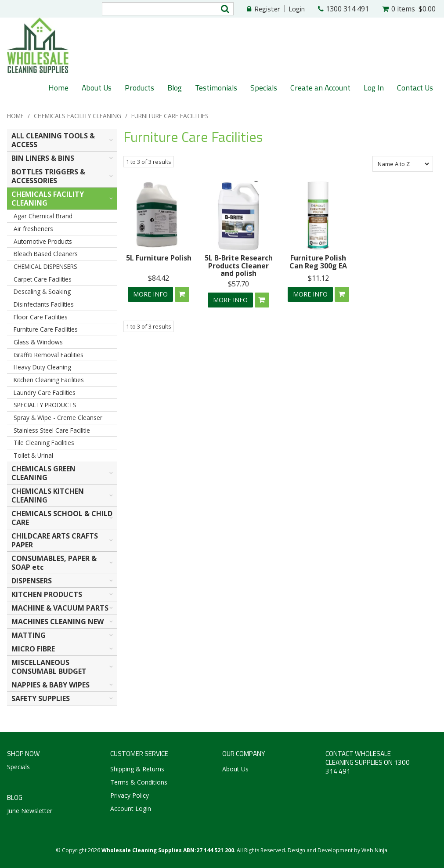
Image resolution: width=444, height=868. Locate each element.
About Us (97, 88)
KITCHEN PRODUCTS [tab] (47, 594)
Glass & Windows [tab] (38, 342)
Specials (264, 88)
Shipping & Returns (137, 769)
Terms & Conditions (139, 782)
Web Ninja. (375, 850)
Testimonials (216, 88)
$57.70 (238, 284)
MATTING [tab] (29, 635)
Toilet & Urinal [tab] (33, 455)
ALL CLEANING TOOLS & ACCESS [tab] (53, 140)
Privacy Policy (130, 795)
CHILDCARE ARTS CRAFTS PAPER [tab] (55, 540)
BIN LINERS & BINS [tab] (43, 158)
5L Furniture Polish (159, 258)
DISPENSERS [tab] (32, 581)
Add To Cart (182, 294)
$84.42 (159, 278)
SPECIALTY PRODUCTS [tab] (45, 405)
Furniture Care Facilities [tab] (46, 329)
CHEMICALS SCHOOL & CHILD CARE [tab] (62, 518)
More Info (150, 294)
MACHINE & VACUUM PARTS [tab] (60, 608)
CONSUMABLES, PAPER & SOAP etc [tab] (54, 563)
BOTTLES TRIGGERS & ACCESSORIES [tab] (48, 176)
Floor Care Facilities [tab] (41, 317)
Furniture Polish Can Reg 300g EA (318, 262)
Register (267, 9)
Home (58, 88)
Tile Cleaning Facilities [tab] (44, 443)
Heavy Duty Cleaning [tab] (42, 367)
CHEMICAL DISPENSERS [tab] (45, 266)
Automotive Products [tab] (43, 241)
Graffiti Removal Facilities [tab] (49, 355)
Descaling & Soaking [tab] (42, 291)
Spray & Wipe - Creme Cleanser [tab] (58, 418)
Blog (175, 88)
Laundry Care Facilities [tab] (45, 392)
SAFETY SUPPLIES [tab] (41, 698)
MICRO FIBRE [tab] (33, 649)
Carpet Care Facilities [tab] (43, 279)
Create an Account (320, 88)
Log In (374, 88)
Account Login (131, 808)
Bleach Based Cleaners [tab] (46, 254)
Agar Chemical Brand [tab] (43, 216)
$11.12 (318, 278)
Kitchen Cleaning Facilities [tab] (49, 380)
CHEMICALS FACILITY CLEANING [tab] (48, 199)
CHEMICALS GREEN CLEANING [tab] (43, 473)
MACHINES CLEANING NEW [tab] (58, 622)
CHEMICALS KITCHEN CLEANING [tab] (48, 495)
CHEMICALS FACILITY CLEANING (78, 116)
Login (297, 9)
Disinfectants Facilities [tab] (44, 304)
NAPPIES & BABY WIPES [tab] (51, 685)
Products (139, 88)
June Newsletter (30, 811)
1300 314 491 (347, 9)
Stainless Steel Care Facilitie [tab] (52, 430)
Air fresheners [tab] (33, 229)
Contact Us (415, 88)
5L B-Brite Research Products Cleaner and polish (239, 266)
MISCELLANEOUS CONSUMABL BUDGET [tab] (49, 667)
